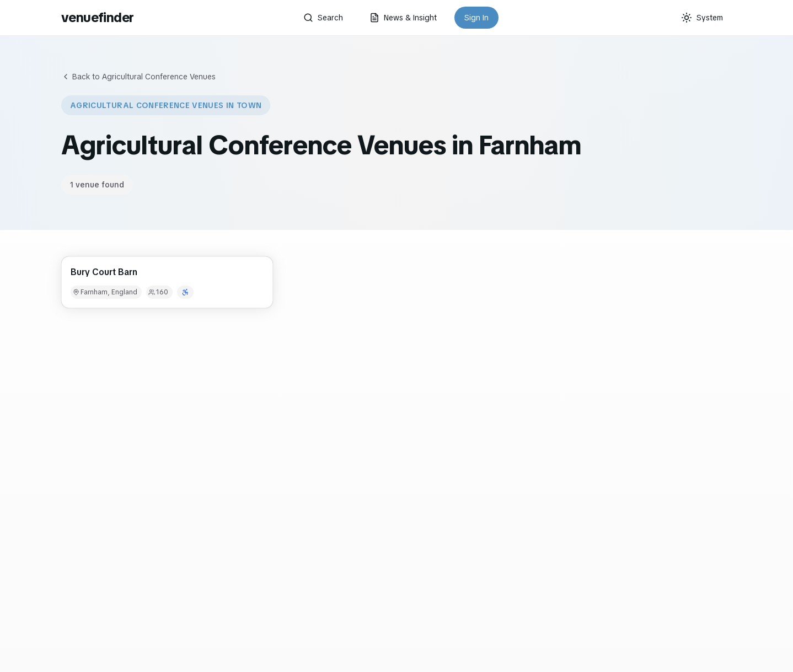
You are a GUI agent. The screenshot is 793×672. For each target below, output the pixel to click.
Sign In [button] (476, 18)
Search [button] (323, 18)
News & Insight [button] (403, 18)
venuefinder (97, 17)
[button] (167, 282)
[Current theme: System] (702, 18)
